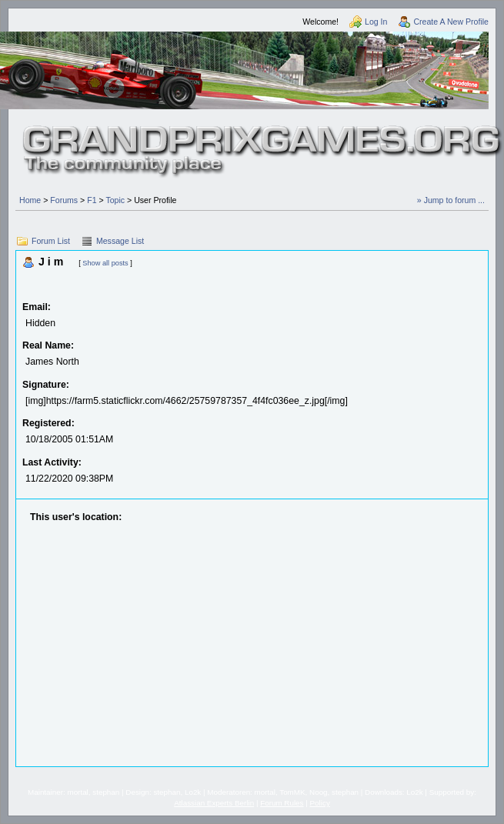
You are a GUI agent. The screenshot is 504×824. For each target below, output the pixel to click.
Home (30, 200)
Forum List (51, 241)
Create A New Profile (451, 22)
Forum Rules (282, 803)
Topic (115, 200)
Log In (376, 22)
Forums (64, 200)
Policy (320, 803)
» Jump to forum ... (451, 200)
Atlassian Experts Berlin (214, 803)
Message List (120, 241)
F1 (92, 200)
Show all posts (105, 263)
